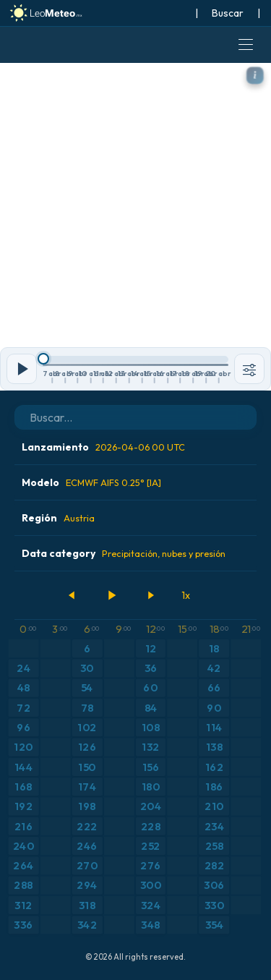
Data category (124, 553)
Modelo (91, 482)
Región (58, 518)
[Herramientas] (249, 369)
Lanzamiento (103, 447)
